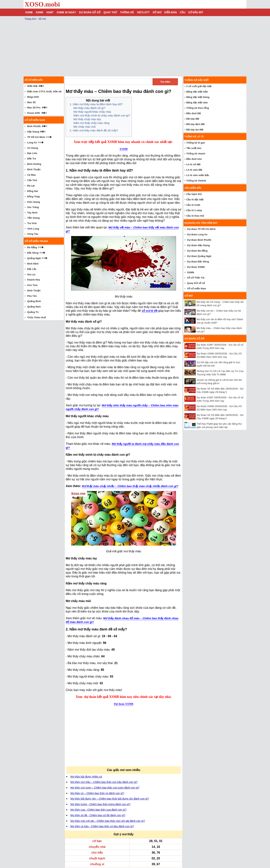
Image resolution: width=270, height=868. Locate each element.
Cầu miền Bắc (193, 188)
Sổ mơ (157, 12)
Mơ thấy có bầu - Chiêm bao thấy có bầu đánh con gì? (102, 826)
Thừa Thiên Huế (36, 317)
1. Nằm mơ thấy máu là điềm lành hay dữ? (96, 104)
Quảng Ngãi (34, 258)
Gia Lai (31, 274)
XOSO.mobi (42, 4)
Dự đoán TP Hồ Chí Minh (201, 229)
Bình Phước (34, 126)
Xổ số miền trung (36, 241)
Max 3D (31, 102)
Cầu (182, 12)
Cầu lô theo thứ (195, 216)
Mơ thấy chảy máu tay (87, 119)
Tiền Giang (33, 218)
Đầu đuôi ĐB (194, 113)
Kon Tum (32, 285)
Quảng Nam (34, 307)
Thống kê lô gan (196, 143)
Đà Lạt (31, 186)
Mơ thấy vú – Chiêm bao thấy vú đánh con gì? (97, 793)
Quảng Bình (34, 301)
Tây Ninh (32, 213)
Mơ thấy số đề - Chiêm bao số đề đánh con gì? (98, 815)
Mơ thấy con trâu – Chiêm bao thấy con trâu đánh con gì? (104, 782)
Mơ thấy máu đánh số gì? (89, 108)
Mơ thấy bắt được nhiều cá (86, 777)
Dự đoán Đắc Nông (198, 262)
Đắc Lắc (32, 269)
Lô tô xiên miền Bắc (198, 175)
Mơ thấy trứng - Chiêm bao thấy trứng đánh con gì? (100, 804)
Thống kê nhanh (196, 154)
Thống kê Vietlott (196, 181)
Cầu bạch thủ (194, 194)
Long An (32, 143)
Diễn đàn (171, 12)
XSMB (29, 12)
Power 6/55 (34, 113)
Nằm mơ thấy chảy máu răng (91, 123)
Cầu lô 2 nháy (194, 210)
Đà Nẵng (32, 247)
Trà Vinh (32, 223)
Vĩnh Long (33, 229)
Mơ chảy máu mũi (85, 127)
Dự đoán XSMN (196, 267)
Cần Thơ (32, 180)
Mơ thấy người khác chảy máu (92, 112)
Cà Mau (31, 175)
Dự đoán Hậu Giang (198, 245)
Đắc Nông (33, 253)
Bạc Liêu (32, 153)
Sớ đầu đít (196, 12)
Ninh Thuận (34, 291)
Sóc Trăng (33, 207)
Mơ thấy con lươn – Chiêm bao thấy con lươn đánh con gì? (105, 788)
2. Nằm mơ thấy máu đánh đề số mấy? (94, 130)
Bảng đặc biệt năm (197, 103)
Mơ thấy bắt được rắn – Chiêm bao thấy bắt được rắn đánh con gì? (110, 799)
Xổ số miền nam (35, 120)
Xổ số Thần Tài (196, 278)
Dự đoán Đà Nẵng (197, 251)
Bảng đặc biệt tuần (197, 92)
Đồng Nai (32, 191)
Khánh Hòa (34, 280)
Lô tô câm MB (194, 170)
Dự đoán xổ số (90, 12)
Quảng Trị (33, 312)
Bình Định (33, 264)
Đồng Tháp (34, 197)
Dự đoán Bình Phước (199, 240)
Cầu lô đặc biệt (195, 200)
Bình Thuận (34, 169)
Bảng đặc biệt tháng (198, 97)
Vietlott (143, 12)
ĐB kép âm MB (195, 130)
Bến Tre (32, 159)
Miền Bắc (32, 86)
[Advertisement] (96, 739)
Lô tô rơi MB (193, 164)
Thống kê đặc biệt (197, 80)
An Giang (33, 148)
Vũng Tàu (33, 234)
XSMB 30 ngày (66, 12)
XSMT (50, 12)
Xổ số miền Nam (197, 288)
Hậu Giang (33, 132)
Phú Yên (32, 296)
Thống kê (127, 12)
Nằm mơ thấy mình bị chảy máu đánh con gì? (102, 115)
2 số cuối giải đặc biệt (199, 86)
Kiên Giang (34, 202)
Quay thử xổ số (196, 283)
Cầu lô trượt (193, 205)
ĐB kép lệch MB (195, 124)
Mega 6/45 (33, 97)
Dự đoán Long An (197, 234)
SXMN (191, 272)
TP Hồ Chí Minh (36, 137)
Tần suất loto (194, 148)
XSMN (39, 12)
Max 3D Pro (34, 108)
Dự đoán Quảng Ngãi (199, 256)
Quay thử (110, 12)
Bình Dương (34, 164)
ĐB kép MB (193, 119)
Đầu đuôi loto (194, 159)
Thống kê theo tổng (198, 108)
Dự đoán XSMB (123, 704)
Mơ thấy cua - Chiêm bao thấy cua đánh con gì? (98, 810)
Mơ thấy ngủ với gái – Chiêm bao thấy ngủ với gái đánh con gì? (108, 821)
